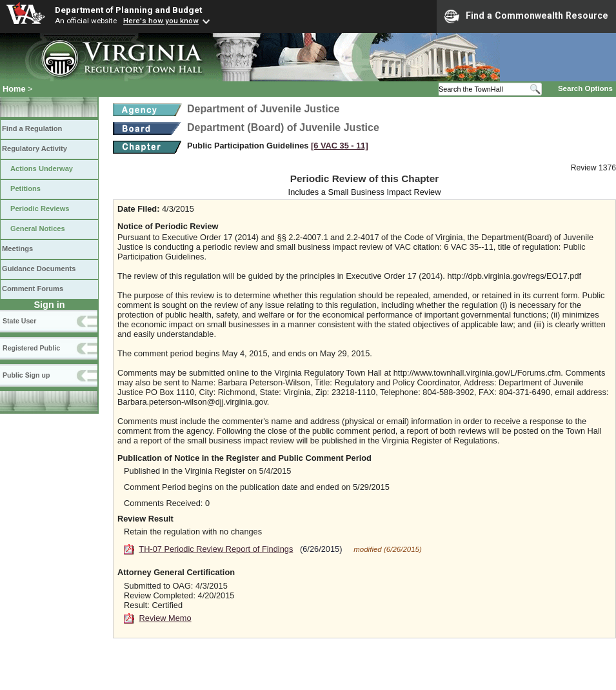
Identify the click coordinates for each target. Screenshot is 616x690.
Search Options (585, 88)
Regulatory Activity (35, 148)
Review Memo (165, 618)
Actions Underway (42, 168)
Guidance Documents (39, 269)
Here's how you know (161, 21)
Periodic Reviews (40, 208)
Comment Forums (33, 289)
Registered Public (31, 348)
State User (19, 321)
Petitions (25, 188)
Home (14, 89)
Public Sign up (26, 375)
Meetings (17, 249)
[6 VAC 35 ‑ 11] (340, 146)
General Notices (38, 228)
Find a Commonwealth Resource (526, 16)
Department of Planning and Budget (128, 10)
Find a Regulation (32, 128)
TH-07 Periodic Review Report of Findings (216, 549)
